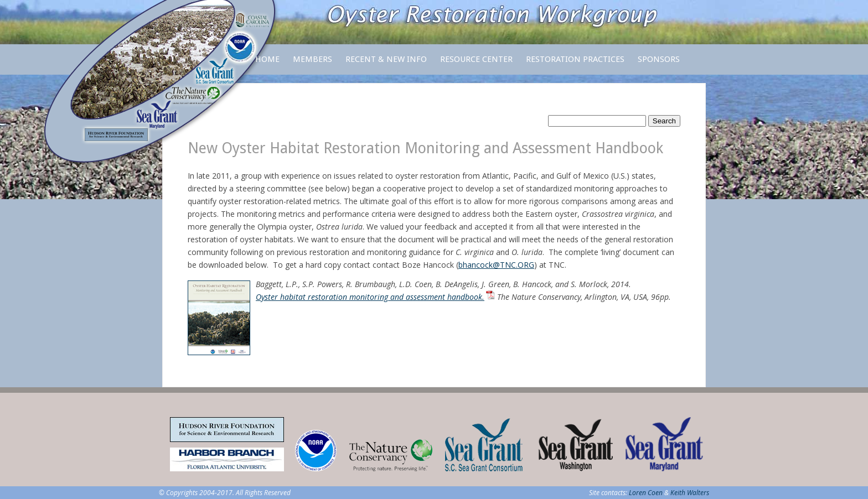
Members (312, 64)
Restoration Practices (575, 64)
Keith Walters (690, 493)
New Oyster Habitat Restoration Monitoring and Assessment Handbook (425, 148)
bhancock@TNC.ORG (496, 265)
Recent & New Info (386, 59)
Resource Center (476, 64)
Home (267, 59)
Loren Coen (646, 493)
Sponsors (659, 59)
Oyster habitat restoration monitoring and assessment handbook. (370, 297)
